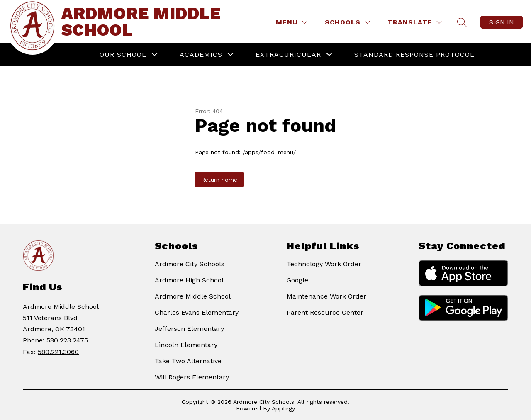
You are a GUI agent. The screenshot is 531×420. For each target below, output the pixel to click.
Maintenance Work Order (326, 296)
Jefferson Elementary (189, 329)
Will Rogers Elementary (192, 377)
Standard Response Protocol (414, 55)
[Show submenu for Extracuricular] (288, 55)
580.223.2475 (67, 340)
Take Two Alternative (188, 361)
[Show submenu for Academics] (201, 55)
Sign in (502, 22)
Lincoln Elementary (186, 345)
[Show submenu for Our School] (123, 55)
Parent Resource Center (325, 312)
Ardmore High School (189, 280)
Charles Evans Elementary (197, 312)
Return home (219, 180)
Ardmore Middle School (193, 296)
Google (297, 280)
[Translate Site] (415, 22)
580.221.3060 (58, 352)
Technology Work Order (324, 264)
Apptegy (283, 408)
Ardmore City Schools (190, 264)
